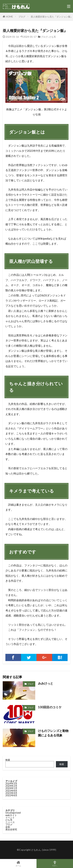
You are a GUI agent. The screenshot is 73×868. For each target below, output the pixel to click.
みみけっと (46, 683)
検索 (8, 760)
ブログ (22, 17)
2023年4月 (11, 793)
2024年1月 (11, 788)
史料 (8, 827)
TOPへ (55, 863)
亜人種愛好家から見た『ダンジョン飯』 (52, 17)
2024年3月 (11, 783)
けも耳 (52, 37)
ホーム (18, 863)
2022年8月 (11, 795)
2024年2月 (11, 786)
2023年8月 (11, 791)
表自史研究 (11, 829)
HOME (9, 17)
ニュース (10, 822)
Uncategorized (13, 813)
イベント (10, 818)
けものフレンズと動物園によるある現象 (53, 733)
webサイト (11, 815)
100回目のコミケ (50, 707)
